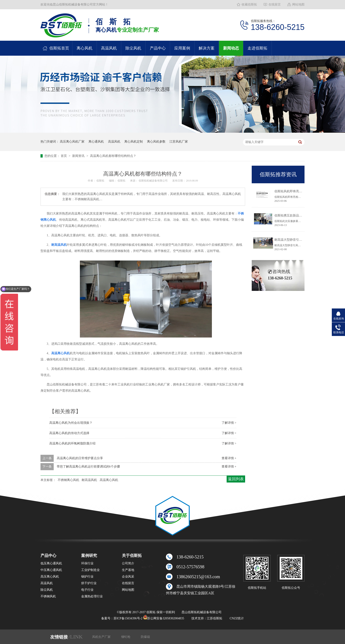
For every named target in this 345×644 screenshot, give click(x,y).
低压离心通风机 (51, 563)
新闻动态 (231, 48)
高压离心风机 (50, 577)
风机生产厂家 (102, 637)
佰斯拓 (101, 181)
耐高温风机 (89, 480)
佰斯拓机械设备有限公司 (153, 181)
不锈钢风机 (48, 596)
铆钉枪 (126, 637)
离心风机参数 (156, 142)
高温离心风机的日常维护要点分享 (80, 458)
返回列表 (236, 479)
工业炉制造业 (90, 570)
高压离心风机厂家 (72, 142)
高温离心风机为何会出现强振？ (71, 423)
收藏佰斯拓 (249, 5)
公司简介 (128, 563)
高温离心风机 (109, 480)
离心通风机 (96, 142)
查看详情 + (229, 458)
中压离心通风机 (51, 570)
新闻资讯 (79, 156)
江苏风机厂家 (179, 142)
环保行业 (87, 563)
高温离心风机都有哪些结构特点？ (113, 156)
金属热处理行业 (92, 596)
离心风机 (84, 48)
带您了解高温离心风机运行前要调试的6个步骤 (88, 467)
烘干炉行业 (89, 583)
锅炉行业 (87, 577)
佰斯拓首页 (59, 48)
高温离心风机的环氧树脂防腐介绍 (72, 443)
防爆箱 (145, 637)
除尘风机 (133, 48)
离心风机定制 (134, 142)
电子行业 (87, 590)
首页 (64, 156)
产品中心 (158, 48)
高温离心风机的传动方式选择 (69, 433)
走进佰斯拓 (257, 48)
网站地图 (298, 5)
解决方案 (207, 48)
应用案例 (182, 48)
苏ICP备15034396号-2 (128, 618)
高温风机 (109, 48)
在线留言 (275, 5)
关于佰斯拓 (132, 556)
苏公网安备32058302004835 (164, 618)
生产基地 (128, 570)
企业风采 (128, 577)
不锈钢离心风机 (68, 480)
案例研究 (89, 556)
